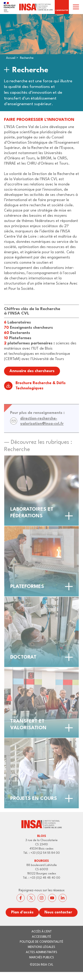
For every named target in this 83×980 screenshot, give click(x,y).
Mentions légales (41, 947)
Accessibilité (41, 937)
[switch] (76, 7)
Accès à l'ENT (42, 932)
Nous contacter (58, 912)
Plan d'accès (22, 912)
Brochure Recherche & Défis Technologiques (41, 386)
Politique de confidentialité (41, 942)
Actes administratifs (41, 952)
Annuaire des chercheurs (32, 371)
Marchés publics (42, 958)
